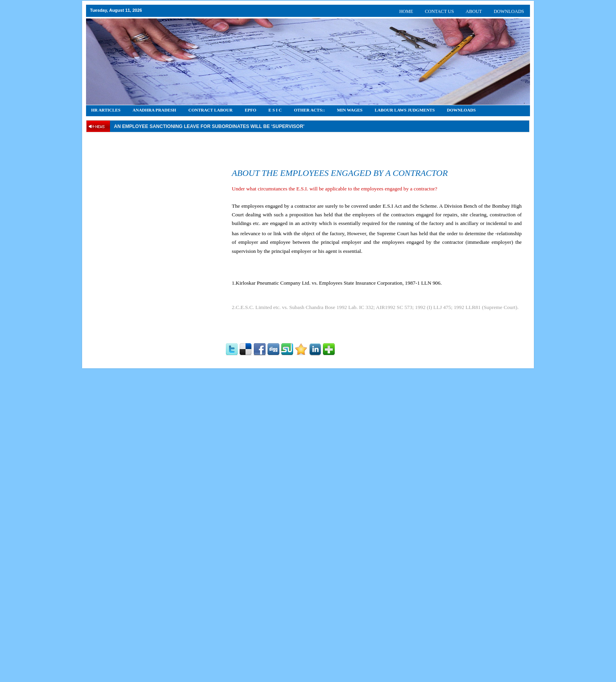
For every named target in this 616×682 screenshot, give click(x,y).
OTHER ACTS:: (309, 110)
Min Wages (350, 110)
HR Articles (106, 110)
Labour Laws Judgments (405, 110)
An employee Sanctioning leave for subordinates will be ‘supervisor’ (209, 126)
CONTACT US (440, 11)
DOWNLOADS (509, 11)
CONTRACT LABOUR (210, 110)
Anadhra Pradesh (155, 110)
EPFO (250, 110)
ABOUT (474, 11)
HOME (406, 11)
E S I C (275, 110)
